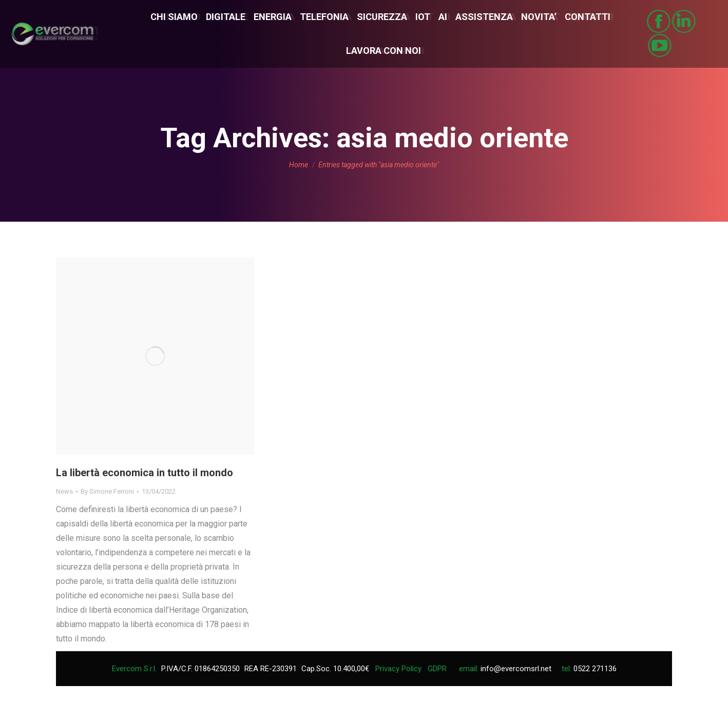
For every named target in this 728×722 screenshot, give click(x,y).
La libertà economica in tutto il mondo (145, 473)
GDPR (437, 669)
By (107, 491)
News (64, 491)
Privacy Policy (398, 669)
